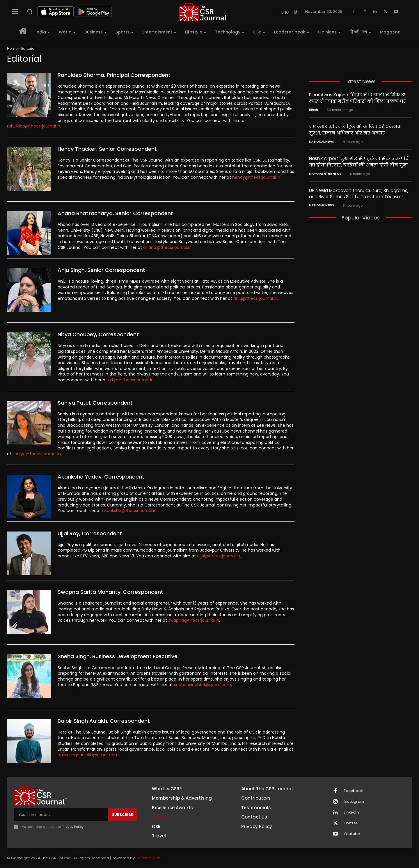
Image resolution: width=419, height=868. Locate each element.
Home (12, 48)
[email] (61, 815)
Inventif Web (149, 858)
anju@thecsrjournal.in (255, 298)
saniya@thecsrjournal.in (37, 454)
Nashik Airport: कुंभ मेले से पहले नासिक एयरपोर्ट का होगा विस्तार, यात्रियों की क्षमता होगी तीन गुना (359, 161)
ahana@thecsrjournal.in (167, 247)
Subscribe (122, 815)
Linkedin (351, 812)
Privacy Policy (73, 827)
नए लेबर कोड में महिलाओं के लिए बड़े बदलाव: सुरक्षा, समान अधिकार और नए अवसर (355, 129)
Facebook (353, 791)
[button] (30, 11)
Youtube (352, 834)
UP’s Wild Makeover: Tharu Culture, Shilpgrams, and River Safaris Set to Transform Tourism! (359, 192)
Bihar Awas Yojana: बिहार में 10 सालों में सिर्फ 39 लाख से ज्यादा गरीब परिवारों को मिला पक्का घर (358, 98)
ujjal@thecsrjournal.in (219, 556)
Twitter (350, 823)
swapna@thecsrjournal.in (194, 620)
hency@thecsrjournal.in (256, 177)
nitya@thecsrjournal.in (131, 380)
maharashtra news (325, 172)
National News (322, 141)
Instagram (354, 802)
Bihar (314, 109)
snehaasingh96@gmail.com (203, 685)
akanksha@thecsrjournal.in (129, 511)
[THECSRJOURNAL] (203, 12)
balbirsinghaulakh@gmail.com (88, 755)
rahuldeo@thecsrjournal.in (34, 126)
